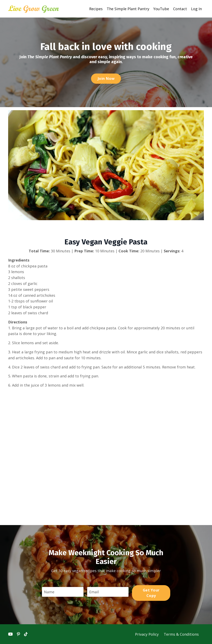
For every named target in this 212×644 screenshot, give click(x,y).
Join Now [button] (106, 78)
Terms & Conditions (181, 634)
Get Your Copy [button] (151, 593)
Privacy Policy (147, 634)
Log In (196, 9)
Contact (180, 9)
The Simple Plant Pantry (128, 9)
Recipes (96, 9)
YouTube (161, 9)
